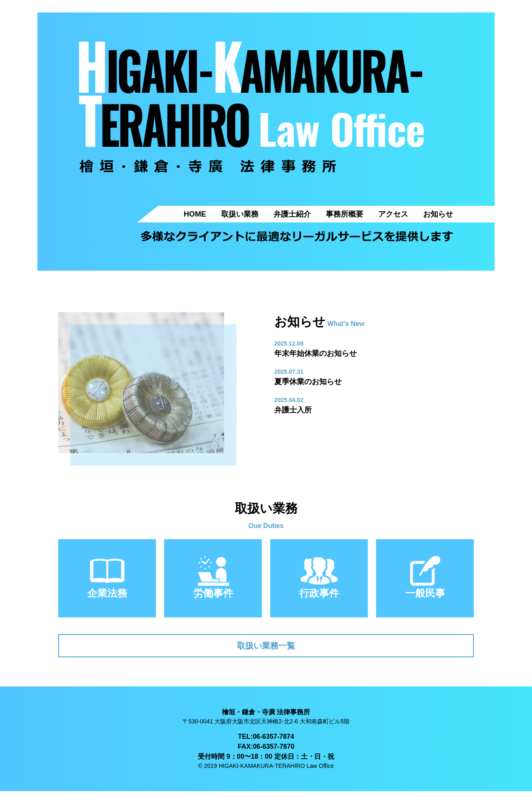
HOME (195, 214)
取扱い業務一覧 (266, 648)
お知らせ (438, 214)
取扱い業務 (240, 214)
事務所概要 (345, 214)
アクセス (393, 214)
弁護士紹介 (292, 214)
